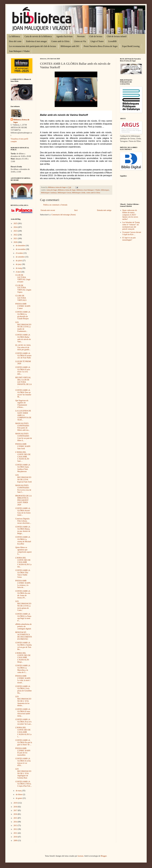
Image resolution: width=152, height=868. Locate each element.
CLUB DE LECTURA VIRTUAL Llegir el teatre (23, 278)
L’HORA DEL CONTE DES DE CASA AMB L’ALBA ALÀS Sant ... (23, 457)
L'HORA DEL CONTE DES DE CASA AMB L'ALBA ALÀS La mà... (23, 562)
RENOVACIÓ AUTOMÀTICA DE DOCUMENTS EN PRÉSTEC (24, 636)
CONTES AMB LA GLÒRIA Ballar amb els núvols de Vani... (23, 338)
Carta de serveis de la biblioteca (38, 36)
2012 (16, 829)
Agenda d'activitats (64, 36)
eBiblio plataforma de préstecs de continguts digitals (23, 626)
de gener (19, 798)
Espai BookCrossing (131, 46)
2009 (16, 841)
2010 (16, 837)
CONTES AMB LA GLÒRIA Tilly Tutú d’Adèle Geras (23, 574)
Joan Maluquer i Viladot (19, 51)
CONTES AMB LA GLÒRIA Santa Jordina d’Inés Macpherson (23, 468)
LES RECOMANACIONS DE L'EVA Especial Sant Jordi (23, 478)
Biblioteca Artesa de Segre (67, 190)
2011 (16, 833)
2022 (16, 235)
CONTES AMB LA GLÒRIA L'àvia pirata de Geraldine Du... (23, 690)
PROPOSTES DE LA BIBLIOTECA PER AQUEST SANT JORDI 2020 (23, 500)
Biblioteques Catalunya (49, 193)
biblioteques (105, 190)
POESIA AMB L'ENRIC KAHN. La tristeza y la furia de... (23, 584)
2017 (16, 810)
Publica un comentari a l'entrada (55, 205)
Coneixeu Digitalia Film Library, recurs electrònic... (23, 521)
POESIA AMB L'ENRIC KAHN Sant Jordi (23, 446)
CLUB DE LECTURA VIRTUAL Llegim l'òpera (23, 289)
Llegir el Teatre (97, 41)
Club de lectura (96, 36)
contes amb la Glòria (93, 193)
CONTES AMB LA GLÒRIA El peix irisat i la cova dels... (23, 371)
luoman (81, 856)
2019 (16, 803)
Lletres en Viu (80, 41)
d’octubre (20, 253)
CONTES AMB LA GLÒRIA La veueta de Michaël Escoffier (23, 540)
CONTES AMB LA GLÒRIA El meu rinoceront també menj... (23, 713)
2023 (16, 231)
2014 (16, 822)
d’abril (18, 272)
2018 (16, 807)
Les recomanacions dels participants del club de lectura (32, 46)
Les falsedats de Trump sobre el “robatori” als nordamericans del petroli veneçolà (131, 226)
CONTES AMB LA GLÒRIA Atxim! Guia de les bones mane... (23, 512)
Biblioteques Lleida (79, 193)
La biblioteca (14, 36)
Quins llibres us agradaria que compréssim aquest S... (23, 551)
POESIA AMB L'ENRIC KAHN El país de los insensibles (23, 752)
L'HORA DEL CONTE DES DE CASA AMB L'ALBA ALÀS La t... (23, 732)
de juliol (19, 261)
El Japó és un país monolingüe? (129, 239)
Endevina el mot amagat (36, 41)
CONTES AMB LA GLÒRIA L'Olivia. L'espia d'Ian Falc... (24, 784)
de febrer (19, 794)
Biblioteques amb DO (70, 46)
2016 (16, 814)
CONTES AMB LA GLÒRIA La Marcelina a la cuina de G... (23, 669)
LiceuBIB (112, 41)
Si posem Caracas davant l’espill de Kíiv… (132, 233)
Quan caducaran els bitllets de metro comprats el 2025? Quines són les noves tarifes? (130, 215)
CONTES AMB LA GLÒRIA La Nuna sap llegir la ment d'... (23, 617)
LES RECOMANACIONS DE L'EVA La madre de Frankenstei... (23, 327)
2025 (16, 223)
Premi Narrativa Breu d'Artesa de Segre (101, 46)
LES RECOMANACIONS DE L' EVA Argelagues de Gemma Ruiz (23, 773)
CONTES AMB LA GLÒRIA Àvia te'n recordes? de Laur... (24, 722)
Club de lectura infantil (117, 36)
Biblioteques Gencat (64, 193)
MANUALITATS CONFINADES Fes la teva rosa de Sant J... (23, 489)
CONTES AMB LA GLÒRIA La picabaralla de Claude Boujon (23, 315)
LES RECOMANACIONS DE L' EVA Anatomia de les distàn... (23, 701)
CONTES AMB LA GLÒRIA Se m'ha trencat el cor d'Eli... (23, 762)
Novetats (81, 36)
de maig (19, 268)
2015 (16, 818)
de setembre (20, 257)
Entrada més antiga (104, 210)
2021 (16, 238)
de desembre (21, 246)
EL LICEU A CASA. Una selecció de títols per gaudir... (23, 347)
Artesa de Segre (52, 190)
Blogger (104, 856)
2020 (16, 242)
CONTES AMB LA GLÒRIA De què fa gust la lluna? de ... (24, 742)
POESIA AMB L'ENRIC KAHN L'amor (23, 306)
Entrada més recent (48, 210)
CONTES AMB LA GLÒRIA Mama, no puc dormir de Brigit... (23, 530)
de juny (19, 264)
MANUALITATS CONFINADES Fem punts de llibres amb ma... (23, 427)
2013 (16, 825)
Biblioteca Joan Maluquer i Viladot (88, 190)
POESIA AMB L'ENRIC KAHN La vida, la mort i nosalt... (23, 679)
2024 (16, 227)
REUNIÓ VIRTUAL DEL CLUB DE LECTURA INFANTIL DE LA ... (23, 382)
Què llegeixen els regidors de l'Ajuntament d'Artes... (22, 404)
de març (19, 791)
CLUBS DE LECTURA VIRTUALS (21, 298)
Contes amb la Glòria (60, 41)
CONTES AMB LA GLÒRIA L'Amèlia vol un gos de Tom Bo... (24, 646)
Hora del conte (15, 41)
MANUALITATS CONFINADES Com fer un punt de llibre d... (24, 437)
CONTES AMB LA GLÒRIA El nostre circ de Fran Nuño (23, 356)
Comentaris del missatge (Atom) (63, 215)
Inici (76, 210)
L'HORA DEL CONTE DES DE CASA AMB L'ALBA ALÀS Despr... (23, 658)
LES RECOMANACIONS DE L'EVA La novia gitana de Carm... (23, 606)
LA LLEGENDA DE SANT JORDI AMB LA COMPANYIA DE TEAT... (23, 415)
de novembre (21, 249)
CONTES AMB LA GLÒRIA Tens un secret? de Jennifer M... (23, 393)
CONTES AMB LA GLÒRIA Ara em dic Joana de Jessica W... (23, 594)
